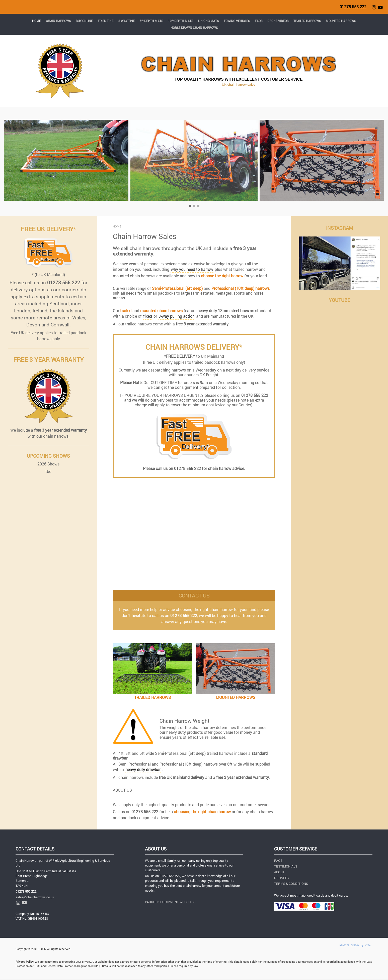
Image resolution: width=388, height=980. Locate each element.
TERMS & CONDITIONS (291, 884)
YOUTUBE (339, 300)
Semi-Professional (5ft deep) (177, 288)
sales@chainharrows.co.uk (35, 897)
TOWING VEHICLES (237, 21)
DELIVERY (282, 878)
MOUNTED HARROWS (341, 21)
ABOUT (279, 872)
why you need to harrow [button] (192, 269)
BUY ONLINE (84, 21)
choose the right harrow (222, 276)
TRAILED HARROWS (307, 21)
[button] (31, 165)
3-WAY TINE (127, 21)
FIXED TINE (106, 21)
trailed (126, 311)
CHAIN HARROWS (58, 21)
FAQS (259, 21)
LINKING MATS (208, 21)
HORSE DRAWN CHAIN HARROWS (194, 28)
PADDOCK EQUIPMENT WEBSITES (170, 902)
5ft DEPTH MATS (151, 21)
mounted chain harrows (161, 311)
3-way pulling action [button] (177, 316)
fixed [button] (148, 316)
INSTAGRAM (340, 228)
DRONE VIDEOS (278, 21)
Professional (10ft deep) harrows (241, 288)
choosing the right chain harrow (202, 812)
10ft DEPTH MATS (181, 21)
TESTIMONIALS (286, 866)
